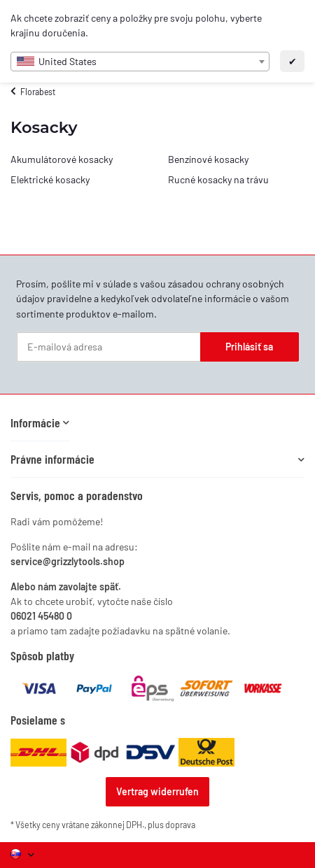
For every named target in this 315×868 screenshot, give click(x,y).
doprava (180, 825)
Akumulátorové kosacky (62, 159)
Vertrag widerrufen (157, 791)
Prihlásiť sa (249, 347)
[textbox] (140, 62)
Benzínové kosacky (208, 159)
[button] (40, 423)
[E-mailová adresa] (109, 347)
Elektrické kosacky (50, 179)
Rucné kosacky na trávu (218, 179)
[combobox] (140, 62)
